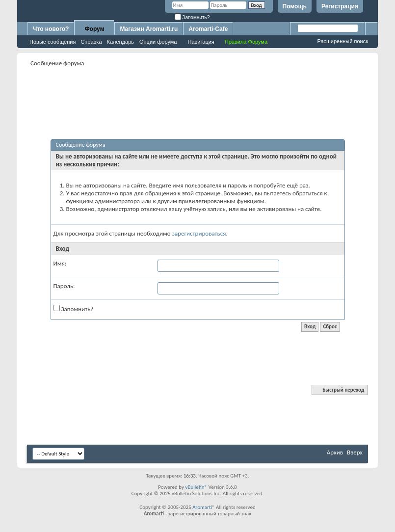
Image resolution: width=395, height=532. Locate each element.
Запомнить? (192, 17)
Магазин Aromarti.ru (149, 29)
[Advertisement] (206, 91)
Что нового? (51, 29)
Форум (94, 29)
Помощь (295, 6)
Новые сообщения (53, 42)
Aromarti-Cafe (208, 29)
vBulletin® (196, 487)
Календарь (121, 42)
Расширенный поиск (342, 41)
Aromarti (202, 507)
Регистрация (340, 6)
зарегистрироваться (199, 233)
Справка (91, 42)
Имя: (60, 263)
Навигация (201, 42)
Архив (335, 452)
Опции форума (158, 42)
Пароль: (64, 286)
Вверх (355, 452)
